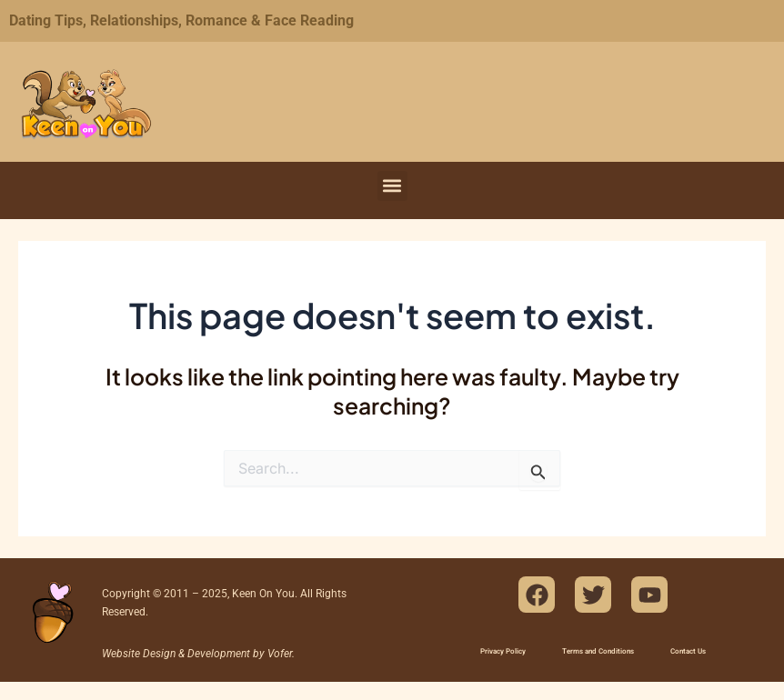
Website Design (139, 654)
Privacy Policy (503, 651)
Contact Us (688, 651)
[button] (392, 186)
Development (219, 654)
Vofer (280, 654)
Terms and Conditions (598, 651)
